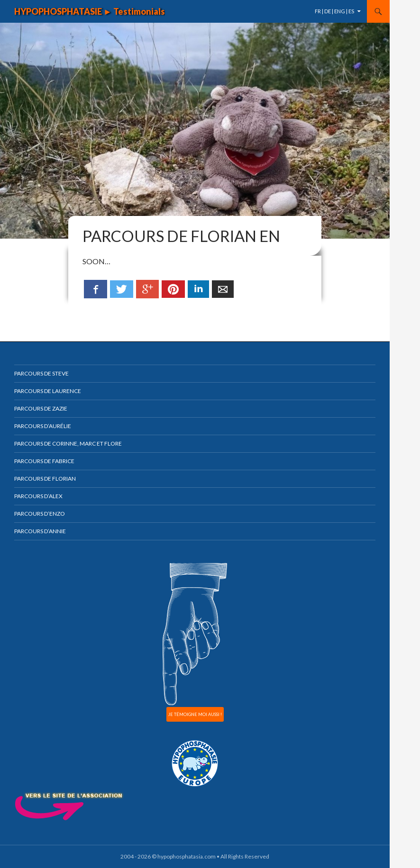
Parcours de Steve (41, 373)
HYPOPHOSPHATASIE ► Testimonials (90, 11)
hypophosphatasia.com (187, 856)
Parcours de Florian (45, 479)
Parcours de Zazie (41, 408)
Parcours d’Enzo (40, 514)
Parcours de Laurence (48, 391)
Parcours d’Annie (40, 531)
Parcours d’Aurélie (43, 426)
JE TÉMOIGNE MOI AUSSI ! (195, 714)
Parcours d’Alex (38, 496)
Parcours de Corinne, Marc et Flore (68, 443)
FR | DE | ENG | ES (334, 11)
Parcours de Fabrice (44, 461)
